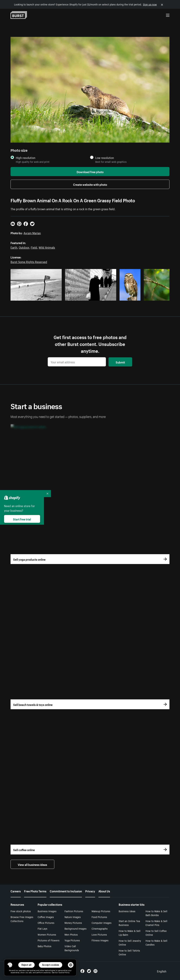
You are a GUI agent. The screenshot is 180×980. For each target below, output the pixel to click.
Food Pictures (99, 917)
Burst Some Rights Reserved (29, 261)
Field (34, 247)
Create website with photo (90, 184)
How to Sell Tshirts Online (129, 952)
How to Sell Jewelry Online (130, 943)
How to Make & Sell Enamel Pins (156, 923)
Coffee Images (46, 917)
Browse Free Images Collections (22, 919)
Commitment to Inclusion (66, 891)
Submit (120, 362)
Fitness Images (100, 940)
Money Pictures (73, 923)
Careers (16, 891)
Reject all (26, 965)
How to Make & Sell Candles (156, 943)
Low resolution (105, 158)
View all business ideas (32, 864)
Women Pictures (47, 934)
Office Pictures (46, 923)
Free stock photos (21, 911)
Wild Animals (47, 247)
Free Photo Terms (35, 891)
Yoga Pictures (72, 940)
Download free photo (90, 172)
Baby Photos (44, 946)
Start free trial (22, 519)
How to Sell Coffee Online (156, 933)
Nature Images (73, 917)
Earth (14, 247)
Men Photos (71, 934)
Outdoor (24, 247)
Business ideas (127, 911)
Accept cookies (51, 965)
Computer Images (102, 923)
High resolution (26, 158)
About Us (104, 891)
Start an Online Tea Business (129, 923)
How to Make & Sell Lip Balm (130, 933)
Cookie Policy (64, 972)
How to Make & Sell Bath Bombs (156, 913)
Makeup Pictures (101, 911)
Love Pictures (99, 934)
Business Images (47, 911)
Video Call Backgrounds (72, 948)
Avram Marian (32, 233)
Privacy (90, 891)
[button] (10, 965)
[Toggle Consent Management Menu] (10, 965)
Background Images (75, 928)
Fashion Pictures (74, 911)
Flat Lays (42, 928)
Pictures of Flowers (49, 940)
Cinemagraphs (100, 928)
